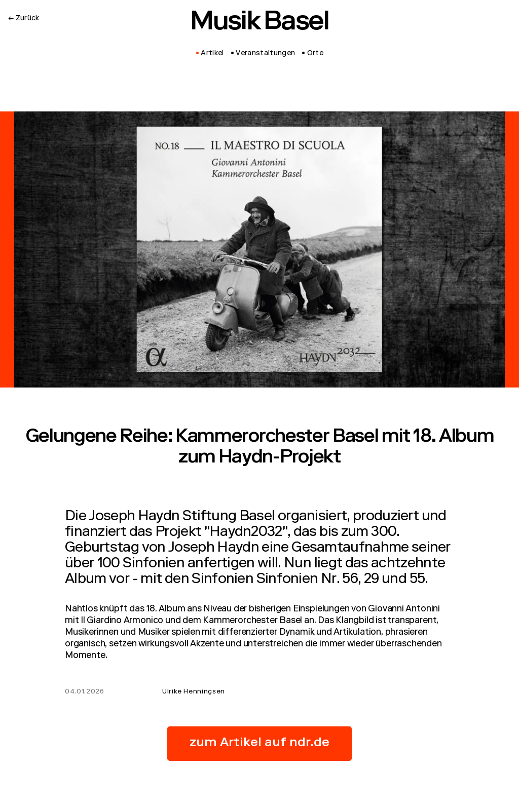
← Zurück (24, 19)
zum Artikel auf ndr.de (259, 744)
